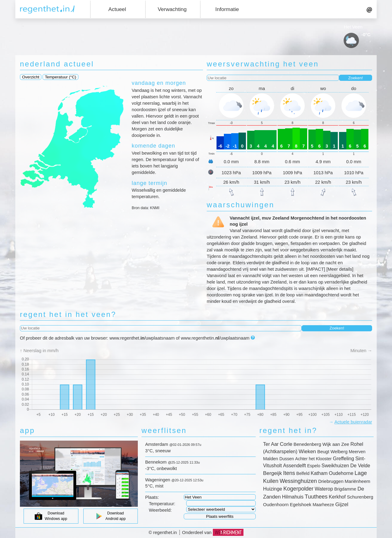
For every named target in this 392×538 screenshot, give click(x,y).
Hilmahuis (293, 497)
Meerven (357, 452)
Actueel (117, 9)
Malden (271, 459)
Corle (286, 444)
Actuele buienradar (353, 422)
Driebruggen (331, 481)
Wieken (307, 451)
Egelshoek (300, 504)
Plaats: (152, 497)
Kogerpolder (298, 489)
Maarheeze (323, 505)
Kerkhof (337, 497)
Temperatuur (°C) (60, 77)
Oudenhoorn (276, 504)
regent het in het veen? (68, 314)
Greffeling (343, 459)
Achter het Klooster (313, 459)
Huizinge (273, 489)
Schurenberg (360, 497)
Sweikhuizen (335, 466)
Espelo (314, 466)
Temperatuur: (162, 504)
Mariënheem (358, 481)
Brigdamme (345, 489)
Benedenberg (307, 444)
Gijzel (342, 504)
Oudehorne (341, 473)
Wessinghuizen (298, 481)
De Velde (360, 466)
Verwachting (172, 9)
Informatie (227, 9)
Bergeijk (272, 473)
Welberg (339, 451)
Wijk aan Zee (336, 444)
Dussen (286, 459)
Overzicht (31, 77)
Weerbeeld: (160, 510)
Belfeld (303, 473)
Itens (289, 473)
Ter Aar (271, 444)
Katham (319, 473)
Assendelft (294, 466)
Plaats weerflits (220, 516)
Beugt (323, 451)
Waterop (324, 489)
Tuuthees (316, 497)
